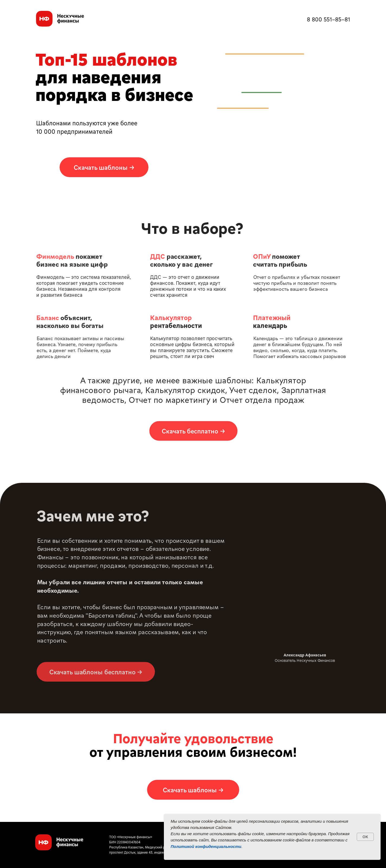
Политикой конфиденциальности (206, 846)
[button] (104, 167)
